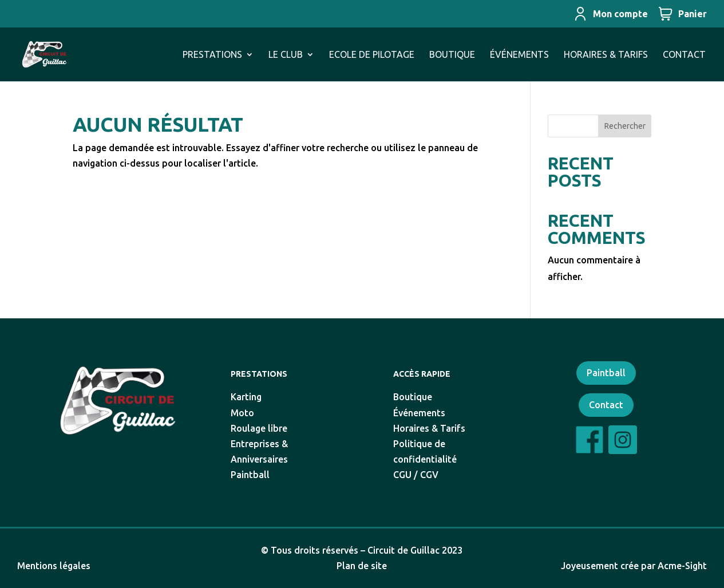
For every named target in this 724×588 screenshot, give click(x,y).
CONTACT (684, 55)
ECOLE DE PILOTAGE (372, 55)
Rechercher (625, 126)
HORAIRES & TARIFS (606, 55)
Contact (606, 405)
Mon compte (611, 14)
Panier (683, 14)
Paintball (606, 373)
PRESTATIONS (212, 55)
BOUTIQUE (452, 55)
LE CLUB (286, 55)
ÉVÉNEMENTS (519, 55)
